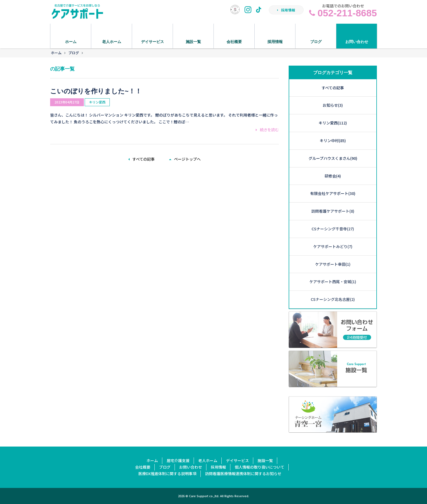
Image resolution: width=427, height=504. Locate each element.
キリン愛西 (97, 102)
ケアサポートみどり (333, 246)
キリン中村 (333, 140)
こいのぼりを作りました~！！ (96, 91)
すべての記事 (141, 159)
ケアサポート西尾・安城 (333, 282)
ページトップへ (185, 159)
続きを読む (267, 130)
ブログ (74, 53)
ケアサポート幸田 (333, 264)
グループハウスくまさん (333, 158)
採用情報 (286, 10)
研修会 (333, 176)
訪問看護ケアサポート (333, 211)
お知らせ (333, 105)
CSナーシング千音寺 (333, 229)
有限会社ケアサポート (333, 193)
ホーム (56, 53)
